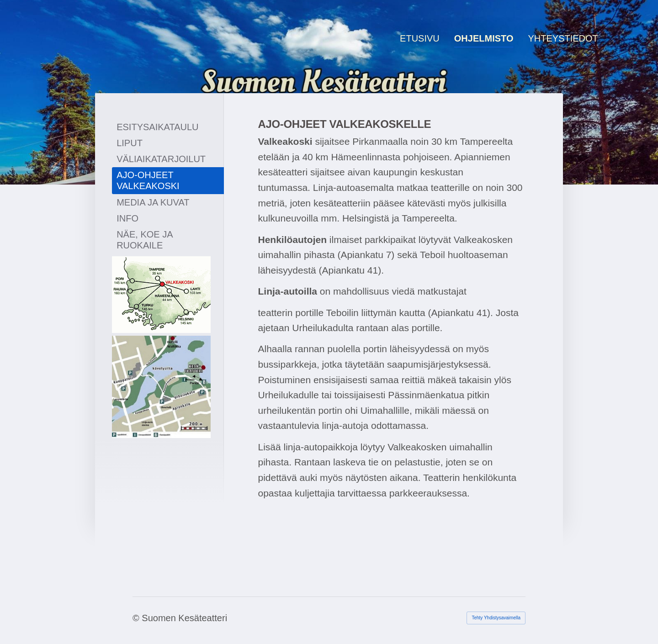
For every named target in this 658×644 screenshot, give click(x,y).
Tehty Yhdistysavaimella (496, 618)
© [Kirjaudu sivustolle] (137, 618)
